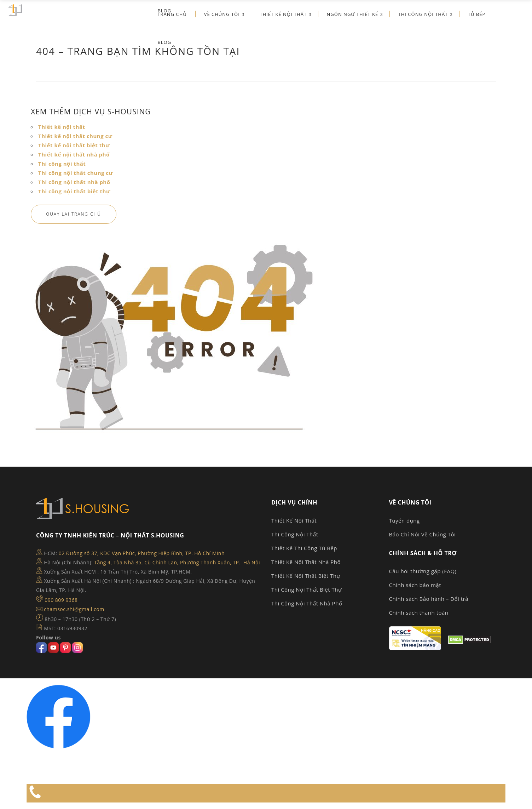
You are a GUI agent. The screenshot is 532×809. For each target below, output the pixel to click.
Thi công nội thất (62, 164)
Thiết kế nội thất (62, 127)
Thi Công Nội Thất (295, 534)
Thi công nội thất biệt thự (74, 191)
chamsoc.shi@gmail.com (74, 609)
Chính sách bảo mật (415, 585)
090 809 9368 (61, 600)
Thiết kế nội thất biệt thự (74, 145)
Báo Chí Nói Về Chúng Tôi (423, 534)
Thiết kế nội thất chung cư (75, 136)
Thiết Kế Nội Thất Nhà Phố (306, 562)
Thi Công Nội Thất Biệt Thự (307, 589)
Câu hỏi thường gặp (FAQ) (423, 571)
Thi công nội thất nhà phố (74, 182)
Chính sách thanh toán (419, 613)
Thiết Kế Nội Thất (294, 520)
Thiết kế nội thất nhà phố (74, 154)
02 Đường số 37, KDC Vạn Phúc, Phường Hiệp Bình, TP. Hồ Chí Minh (142, 553)
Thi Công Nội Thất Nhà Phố (307, 603)
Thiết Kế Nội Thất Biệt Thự (306, 576)
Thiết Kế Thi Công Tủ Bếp (304, 548)
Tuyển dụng (404, 520)
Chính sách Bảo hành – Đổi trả (429, 599)
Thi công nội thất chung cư (76, 173)
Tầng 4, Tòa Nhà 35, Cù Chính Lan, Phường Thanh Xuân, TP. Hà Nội (177, 562)
